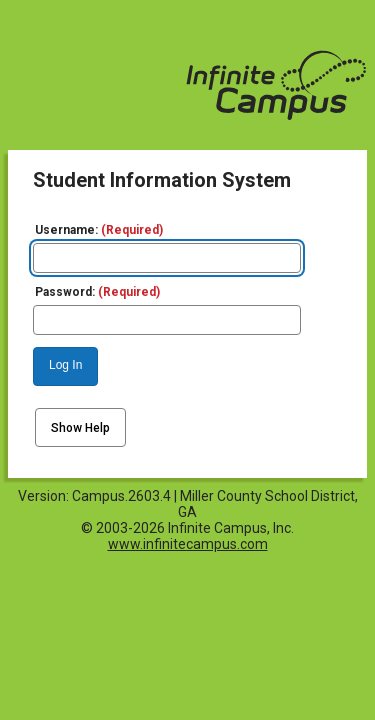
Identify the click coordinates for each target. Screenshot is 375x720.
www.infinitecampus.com (188, 544)
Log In (65, 365)
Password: (97, 292)
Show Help (80, 428)
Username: (99, 230)
